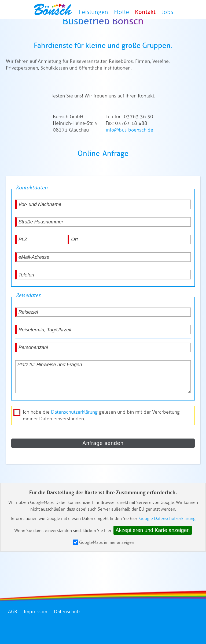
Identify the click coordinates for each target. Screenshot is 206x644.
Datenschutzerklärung (74, 433)
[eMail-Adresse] (103, 278)
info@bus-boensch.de (129, 151)
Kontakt (146, 13)
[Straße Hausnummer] (103, 243)
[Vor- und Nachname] (103, 225)
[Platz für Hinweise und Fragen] (103, 397)
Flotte (124, 13)
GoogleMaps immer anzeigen (104, 563)
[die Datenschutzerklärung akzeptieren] (17, 433)
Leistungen (98, 13)
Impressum (36, 632)
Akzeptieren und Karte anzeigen (153, 551)
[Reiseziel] (103, 333)
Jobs (167, 13)
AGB (13, 632)
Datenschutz (67, 632)
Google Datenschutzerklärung (167, 539)
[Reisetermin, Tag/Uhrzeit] (103, 350)
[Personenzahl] (103, 368)
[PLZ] (42, 260)
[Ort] (129, 260)
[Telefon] (103, 295)
